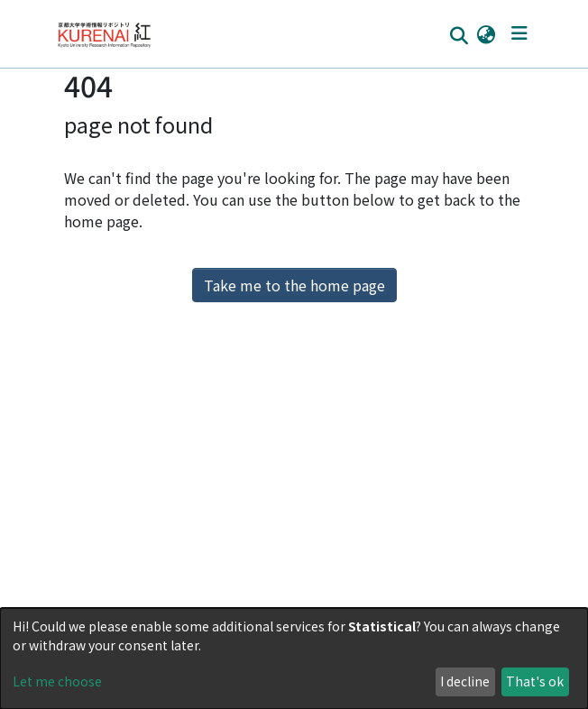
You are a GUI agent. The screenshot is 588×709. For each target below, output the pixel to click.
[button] (486, 33)
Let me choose (57, 681)
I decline (465, 681)
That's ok (535, 681)
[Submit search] (459, 34)
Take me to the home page (294, 285)
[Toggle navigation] (519, 33)
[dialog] (294, 658)
